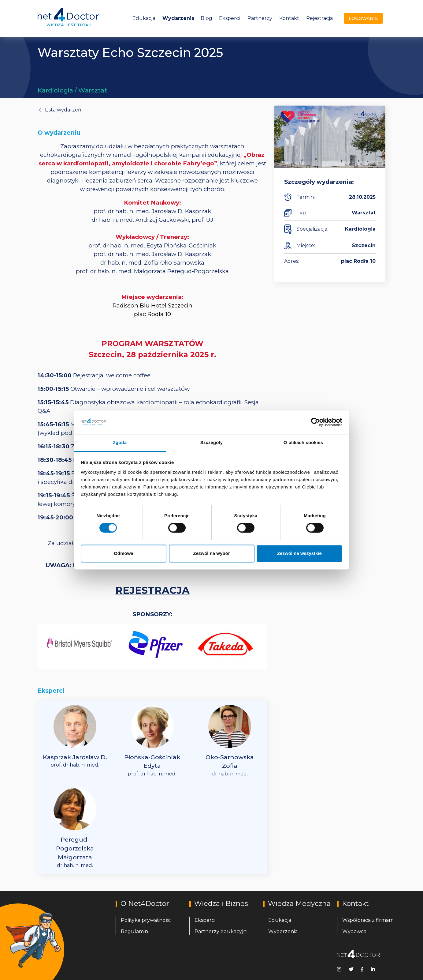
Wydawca (354, 931)
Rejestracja (319, 18)
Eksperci (229, 18)
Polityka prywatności (146, 920)
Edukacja (144, 18)
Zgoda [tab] (120, 442)
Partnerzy (260, 18)
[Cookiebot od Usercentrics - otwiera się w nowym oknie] (315, 422)
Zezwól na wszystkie (299, 553)
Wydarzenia (178, 18)
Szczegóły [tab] (211, 442)
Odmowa (123, 553)
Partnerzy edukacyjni (221, 931)
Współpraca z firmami (368, 920)
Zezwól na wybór (211, 553)
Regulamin (134, 931)
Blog (206, 18)
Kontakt (289, 18)
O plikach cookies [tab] (303, 442)
